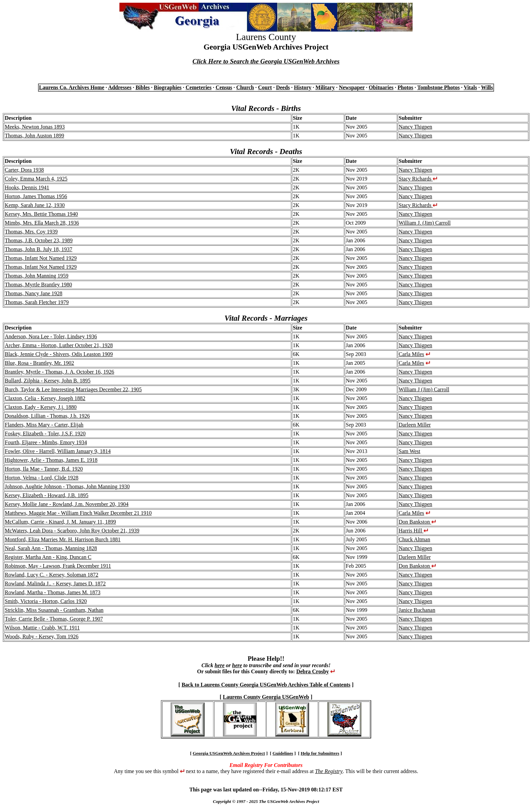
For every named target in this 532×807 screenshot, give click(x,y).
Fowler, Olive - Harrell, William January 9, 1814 (58, 451)
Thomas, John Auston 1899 (34, 136)
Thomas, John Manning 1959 (37, 276)
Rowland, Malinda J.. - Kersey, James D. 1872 (55, 584)
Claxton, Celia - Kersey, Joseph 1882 (45, 398)
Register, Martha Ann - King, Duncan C (48, 557)
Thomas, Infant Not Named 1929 (41, 258)
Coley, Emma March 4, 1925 (36, 179)
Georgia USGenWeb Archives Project (229, 753)
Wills (487, 87)
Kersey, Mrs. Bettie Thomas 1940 (41, 214)
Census (224, 87)
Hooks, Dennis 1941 (27, 187)
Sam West (410, 451)
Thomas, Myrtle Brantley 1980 (38, 285)
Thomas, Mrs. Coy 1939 (31, 232)
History (303, 87)
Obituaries (381, 87)
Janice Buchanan (417, 610)
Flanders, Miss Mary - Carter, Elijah (44, 425)
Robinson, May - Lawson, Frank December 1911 (58, 566)
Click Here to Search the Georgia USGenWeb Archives (266, 61)
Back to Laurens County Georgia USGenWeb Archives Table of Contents (266, 685)
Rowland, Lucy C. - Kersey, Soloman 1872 (52, 575)
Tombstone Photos (439, 87)
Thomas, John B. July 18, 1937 (39, 249)
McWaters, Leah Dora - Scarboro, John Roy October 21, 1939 (72, 531)
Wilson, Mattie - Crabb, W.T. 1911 (42, 628)
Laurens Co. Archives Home (72, 87)
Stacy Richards (418, 179)
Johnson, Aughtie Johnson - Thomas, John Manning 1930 (67, 486)
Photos (405, 87)
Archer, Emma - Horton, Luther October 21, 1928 (59, 345)
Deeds (283, 87)
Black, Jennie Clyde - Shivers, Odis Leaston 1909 (59, 354)
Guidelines (283, 753)
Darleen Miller (415, 425)
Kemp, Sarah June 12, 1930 (35, 205)
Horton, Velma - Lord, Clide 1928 (42, 478)
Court (265, 87)
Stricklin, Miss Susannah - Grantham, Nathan (54, 610)
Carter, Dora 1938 (24, 170)
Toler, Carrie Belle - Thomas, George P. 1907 (54, 619)
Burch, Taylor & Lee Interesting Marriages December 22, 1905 (73, 389)
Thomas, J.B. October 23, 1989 (39, 240)
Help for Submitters (320, 753)
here (219, 665)
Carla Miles (411, 354)
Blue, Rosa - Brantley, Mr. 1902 (39, 363)
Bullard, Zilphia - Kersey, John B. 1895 (48, 381)
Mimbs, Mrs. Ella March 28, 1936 (42, 223)
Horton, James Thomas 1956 (36, 196)
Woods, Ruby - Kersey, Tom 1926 (42, 636)
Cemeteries (198, 87)
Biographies (168, 87)
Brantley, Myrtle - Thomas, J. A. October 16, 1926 (60, 372)
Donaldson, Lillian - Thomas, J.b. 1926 (47, 416)
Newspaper (352, 87)
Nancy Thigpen (415, 127)
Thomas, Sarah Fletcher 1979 (37, 302)
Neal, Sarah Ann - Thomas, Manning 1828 (51, 548)
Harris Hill (413, 531)
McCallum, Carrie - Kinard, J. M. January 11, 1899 (60, 522)
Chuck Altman (414, 539)
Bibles (142, 87)
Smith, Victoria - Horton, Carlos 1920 (46, 601)
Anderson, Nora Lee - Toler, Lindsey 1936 (51, 336)
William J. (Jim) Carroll (425, 223)
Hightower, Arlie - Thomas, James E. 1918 (51, 460)
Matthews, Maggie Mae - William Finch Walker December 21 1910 (78, 513)
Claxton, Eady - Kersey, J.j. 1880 (41, 407)
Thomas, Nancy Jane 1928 (34, 293)
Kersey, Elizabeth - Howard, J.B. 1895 (46, 495)
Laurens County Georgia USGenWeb (266, 697)
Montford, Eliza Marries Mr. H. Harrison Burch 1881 (63, 539)
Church (245, 87)
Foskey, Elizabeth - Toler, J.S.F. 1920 (45, 434)
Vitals (470, 87)
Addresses (120, 87)
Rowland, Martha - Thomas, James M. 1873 (53, 592)
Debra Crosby (312, 671)
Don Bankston (417, 522)
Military (325, 87)
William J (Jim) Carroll (424, 389)
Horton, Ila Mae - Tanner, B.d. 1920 (44, 469)
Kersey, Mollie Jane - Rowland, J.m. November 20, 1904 (67, 504)
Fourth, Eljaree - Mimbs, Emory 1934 (46, 442)
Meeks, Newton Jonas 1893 (35, 127)
